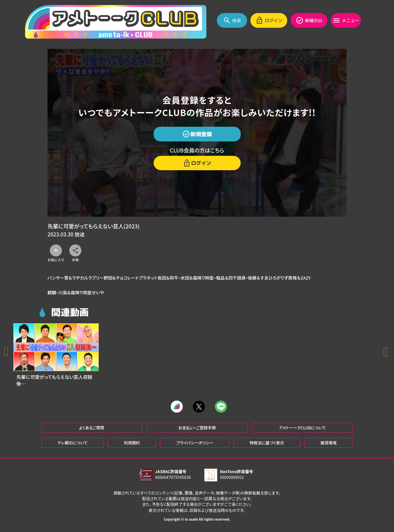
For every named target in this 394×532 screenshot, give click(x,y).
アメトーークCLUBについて (302, 430)
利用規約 (132, 445)
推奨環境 (328, 445)
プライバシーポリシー (195, 445)
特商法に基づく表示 (267, 445)
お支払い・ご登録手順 (197, 430)
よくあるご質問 (92, 430)
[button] (387, 353)
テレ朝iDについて (73, 445)
